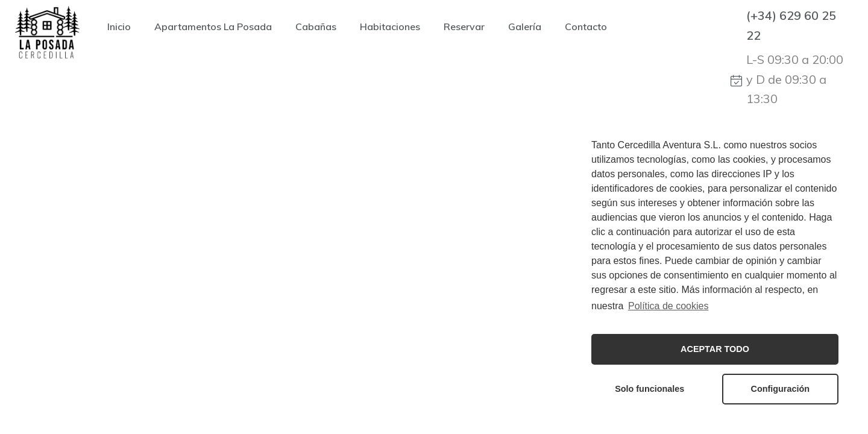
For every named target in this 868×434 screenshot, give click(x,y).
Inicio (119, 27)
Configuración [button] (781, 389)
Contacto (586, 27)
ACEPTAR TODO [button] (715, 349)
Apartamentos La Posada (213, 27)
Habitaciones (390, 27)
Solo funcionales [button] (649, 389)
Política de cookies (668, 306)
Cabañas (316, 27)
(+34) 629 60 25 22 (791, 25)
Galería (525, 27)
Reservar (464, 27)
